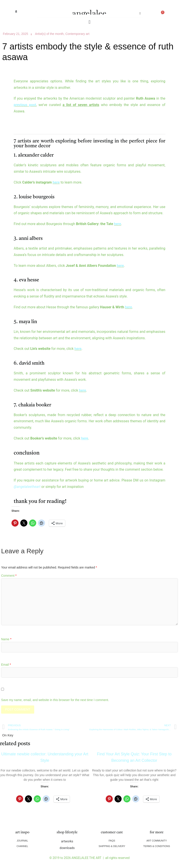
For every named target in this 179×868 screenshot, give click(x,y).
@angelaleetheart (27, 487)
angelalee (89, 13)
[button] (16, 11)
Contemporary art (77, 34)
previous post (25, 105)
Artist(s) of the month (49, 34)
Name (6, 639)
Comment (9, 576)
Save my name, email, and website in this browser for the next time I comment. (55, 700)
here (56, 182)
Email (6, 665)
